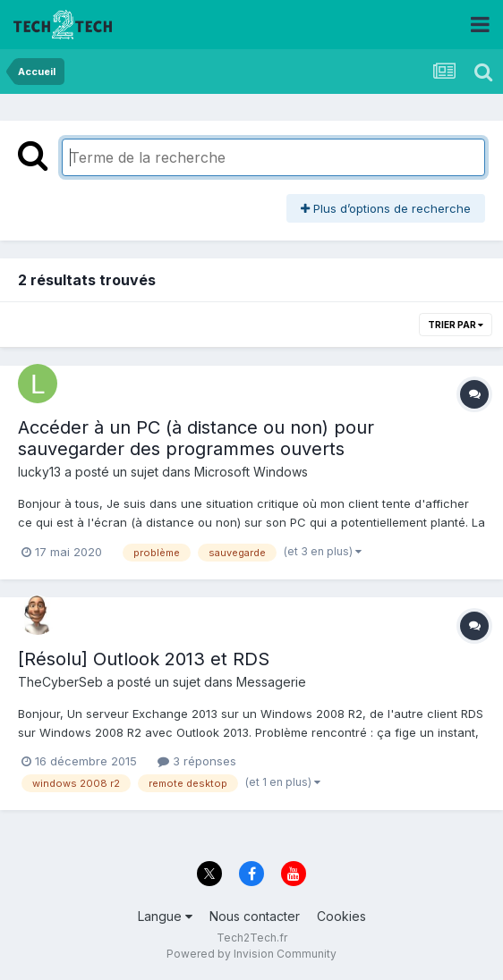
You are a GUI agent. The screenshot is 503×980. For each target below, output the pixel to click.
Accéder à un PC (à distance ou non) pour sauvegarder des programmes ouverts (196, 438)
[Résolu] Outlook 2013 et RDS (144, 659)
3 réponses (197, 761)
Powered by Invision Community (251, 954)
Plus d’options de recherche (386, 208)
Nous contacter (255, 916)
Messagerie (271, 682)
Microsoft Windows (251, 472)
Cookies (341, 916)
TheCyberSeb (60, 682)
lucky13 (39, 472)
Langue (165, 916)
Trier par (456, 325)
